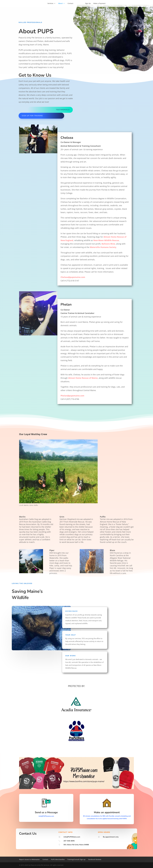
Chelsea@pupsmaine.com (73, 277)
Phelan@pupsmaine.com (72, 396)
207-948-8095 (69, 841)
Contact (71, 4)
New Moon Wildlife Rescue (106, 240)
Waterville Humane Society (103, 247)
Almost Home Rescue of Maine (83, 378)
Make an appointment (107, 812)
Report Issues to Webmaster (29, 859)
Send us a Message (46, 812)
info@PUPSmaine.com (46, 816)
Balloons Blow (108, 244)
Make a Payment (99, 4)
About (61, 4)
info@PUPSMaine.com (72, 837)
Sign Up (87, 4)
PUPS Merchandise (58, 859)
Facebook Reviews (95, 859)
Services (51, 4)
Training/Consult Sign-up (76, 859)
